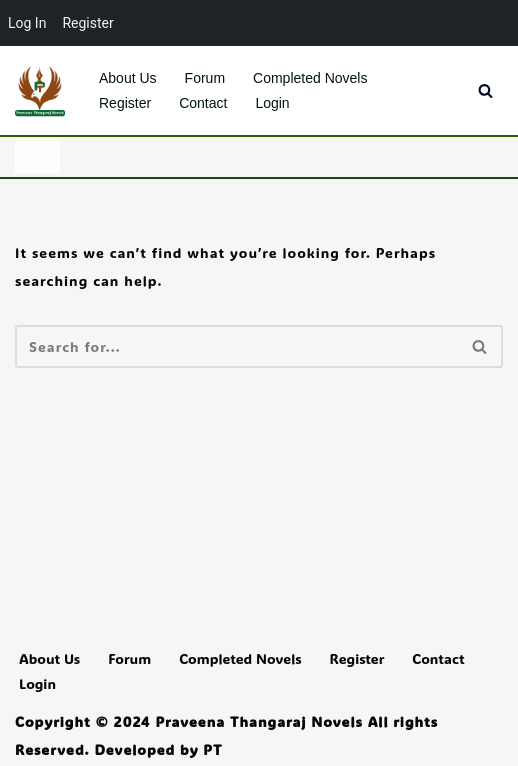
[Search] (485, 90)
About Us (128, 78)
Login (272, 103)
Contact (203, 103)
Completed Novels (310, 78)
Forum (205, 78)
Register (125, 103)
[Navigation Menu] (37, 157)
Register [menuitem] (87, 23)
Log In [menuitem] (27, 23)
